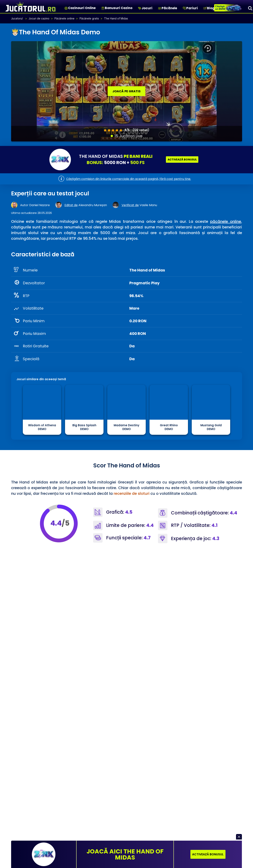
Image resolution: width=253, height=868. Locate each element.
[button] (239, 837)
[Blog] (205, 8)
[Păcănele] (160, 8)
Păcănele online (64, 18)
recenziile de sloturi (132, 493)
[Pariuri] (184, 8)
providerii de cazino (145, 599)
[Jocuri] (140, 8)
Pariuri (192, 8)
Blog (211, 8)
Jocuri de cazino (39, 18)
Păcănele (169, 8)
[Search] (250, 8)
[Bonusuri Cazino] (103, 8)
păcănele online (226, 221)
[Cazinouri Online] (66, 8)
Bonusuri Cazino (119, 8)
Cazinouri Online (82, 8)
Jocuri (147, 8)
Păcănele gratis (89, 18)
